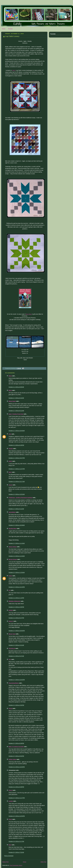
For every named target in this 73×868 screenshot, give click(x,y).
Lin (10, 590)
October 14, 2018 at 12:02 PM (17, 680)
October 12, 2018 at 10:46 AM (17, 431)
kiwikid (11, 610)
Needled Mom (13, 529)
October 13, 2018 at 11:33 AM (17, 556)
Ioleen (10, 576)
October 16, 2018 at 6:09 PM (16, 787)
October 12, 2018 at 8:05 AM (16, 387)
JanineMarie (12, 512)
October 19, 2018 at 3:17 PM (16, 841)
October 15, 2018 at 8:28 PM (16, 743)
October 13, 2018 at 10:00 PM (17, 631)
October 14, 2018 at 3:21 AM (16, 645)
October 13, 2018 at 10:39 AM (17, 525)
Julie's (14, 70)
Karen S (11, 621)
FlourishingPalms (14, 683)
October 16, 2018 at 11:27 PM (17, 798)
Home (4, 29)
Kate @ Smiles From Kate (16, 414)
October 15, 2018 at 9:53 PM (16, 756)
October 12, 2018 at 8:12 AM (16, 411)
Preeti (10, 819)
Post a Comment (9, 856)
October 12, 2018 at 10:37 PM (17, 458)
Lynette (11, 801)
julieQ (10, 461)
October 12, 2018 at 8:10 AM (16, 398)
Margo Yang (12, 634)
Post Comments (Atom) (16, 865)
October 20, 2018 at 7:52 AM (16, 852)
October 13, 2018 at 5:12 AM (16, 509)
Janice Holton (13, 547)
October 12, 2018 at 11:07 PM (17, 469)
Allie (10, 434)
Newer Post (5, 862)
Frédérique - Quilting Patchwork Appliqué (21, 498)
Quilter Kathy (12, 759)
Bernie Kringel (13, 559)
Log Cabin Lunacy (12, 36)
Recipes (10, 29)
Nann (10, 472)
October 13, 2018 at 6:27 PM (16, 618)
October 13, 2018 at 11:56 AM (17, 573)
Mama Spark (12, 401)
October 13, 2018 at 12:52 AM (17, 494)
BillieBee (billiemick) (15, 601)
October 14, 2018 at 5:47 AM (16, 656)
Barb (10, 845)
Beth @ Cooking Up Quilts (16, 747)
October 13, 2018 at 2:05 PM (16, 607)
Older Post (43, 862)
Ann (10, 659)
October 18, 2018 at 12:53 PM (17, 816)
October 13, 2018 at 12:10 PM (17, 587)
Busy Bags (29, 314)
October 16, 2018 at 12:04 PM (17, 767)
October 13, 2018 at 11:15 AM (17, 543)
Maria (10, 376)
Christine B (12, 648)
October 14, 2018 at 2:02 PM (16, 705)
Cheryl (10, 790)
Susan (11, 708)
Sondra (11, 449)
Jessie (10, 485)
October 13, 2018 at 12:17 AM (17, 482)
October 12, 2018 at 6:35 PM (16, 445)
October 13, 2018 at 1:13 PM (16, 598)
